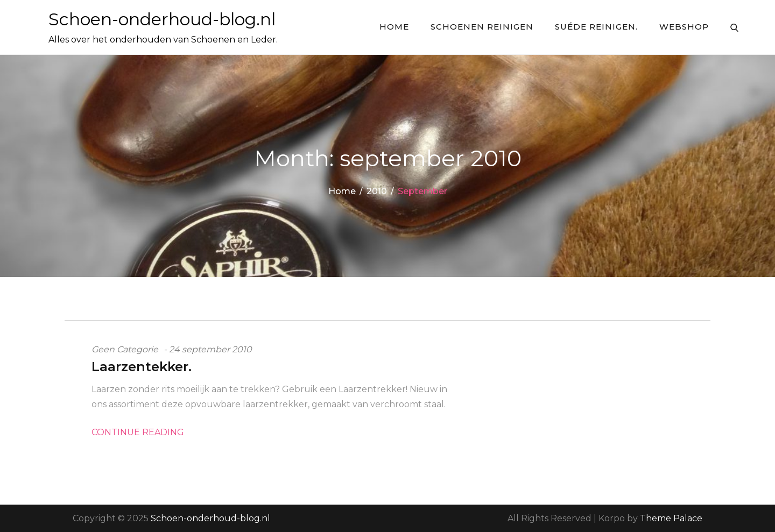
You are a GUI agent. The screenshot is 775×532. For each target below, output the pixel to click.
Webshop (684, 27)
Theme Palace (671, 518)
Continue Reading (138, 432)
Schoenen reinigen (482, 27)
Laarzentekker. (142, 367)
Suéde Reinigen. (596, 27)
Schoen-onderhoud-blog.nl (162, 19)
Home (394, 27)
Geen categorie (125, 349)
